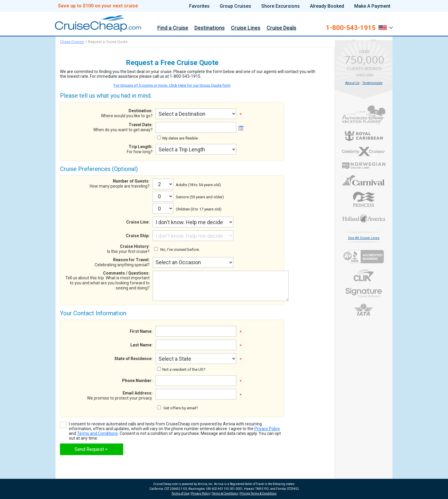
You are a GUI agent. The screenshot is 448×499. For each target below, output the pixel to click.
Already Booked (327, 6)
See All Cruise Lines (364, 238)
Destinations (210, 28)
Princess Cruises (364, 199)
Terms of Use (180, 494)
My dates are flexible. (181, 138)
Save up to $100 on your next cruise (98, 6)
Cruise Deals (281, 28)
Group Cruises (235, 6)
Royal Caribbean (364, 136)
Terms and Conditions (97, 433)
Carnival (364, 180)
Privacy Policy (267, 429)
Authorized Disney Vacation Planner (364, 115)
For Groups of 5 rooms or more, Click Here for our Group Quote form (172, 85)
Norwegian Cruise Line (364, 166)
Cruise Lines (246, 28)
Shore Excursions (281, 6)
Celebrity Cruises (364, 152)
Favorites (199, 6)
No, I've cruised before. (180, 249)
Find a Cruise (173, 28)
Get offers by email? (181, 408)
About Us (352, 83)
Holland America (364, 218)
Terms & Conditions (225, 494)
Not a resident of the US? (184, 369)
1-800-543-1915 (351, 28)
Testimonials (372, 83)
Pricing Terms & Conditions (258, 494)
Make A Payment (372, 6)
